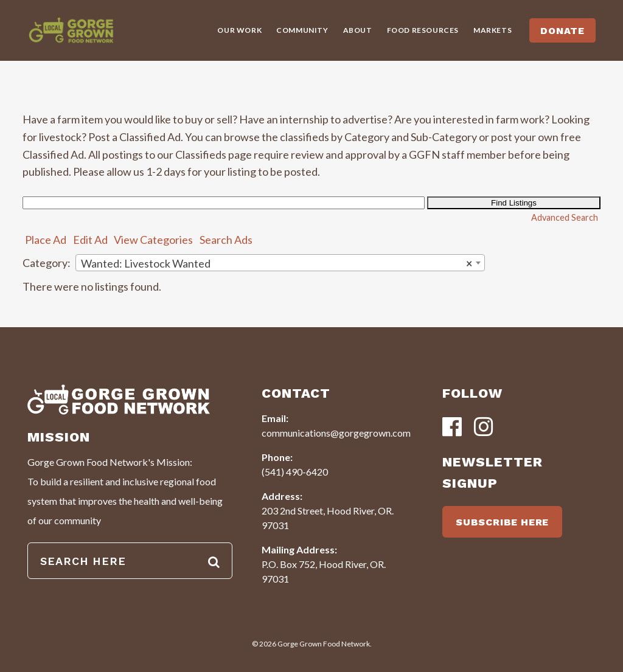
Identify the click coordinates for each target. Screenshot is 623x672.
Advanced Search (565, 217)
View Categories (153, 240)
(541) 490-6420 (295, 472)
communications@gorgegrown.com (336, 433)
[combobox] (280, 263)
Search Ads (226, 240)
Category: (47, 263)
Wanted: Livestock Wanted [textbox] (277, 263)
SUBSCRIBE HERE (502, 522)
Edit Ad (90, 240)
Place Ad (46, 240)
